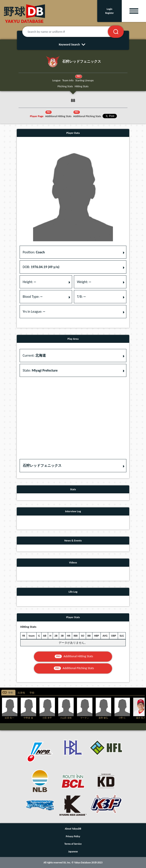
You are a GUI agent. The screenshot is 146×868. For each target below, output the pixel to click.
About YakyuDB (73, 829)
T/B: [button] (81, 297)
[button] (73, 466)
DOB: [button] (41, 267)
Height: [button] (29, 282)
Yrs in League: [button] (34, 311)
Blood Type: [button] (33, 297)
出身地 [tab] (21, 693)
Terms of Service (73, 844)
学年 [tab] (11, 693)
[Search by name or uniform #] (70, 32)
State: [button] (40, 370)
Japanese (73, 852)
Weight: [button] (84, 282)
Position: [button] (34, 252)
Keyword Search (73, 44)
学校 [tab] (32, 693)
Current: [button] (34, 355)
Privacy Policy (73, 836)
